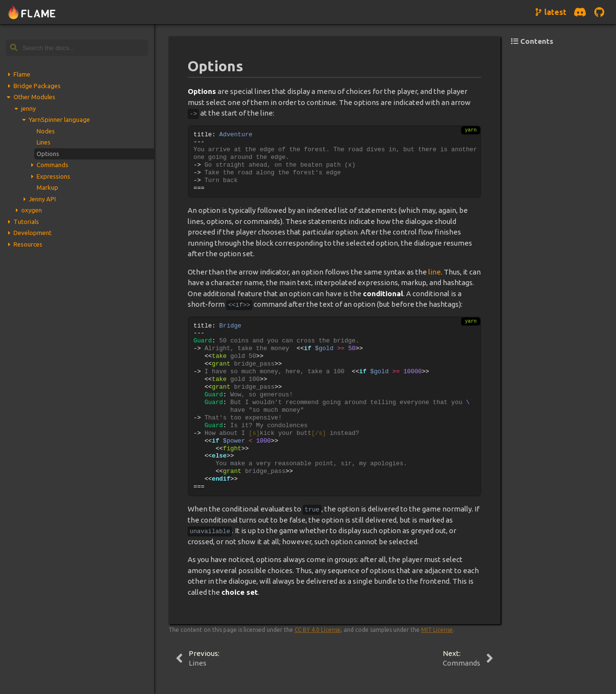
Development (32, 233)
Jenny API (42, 199)
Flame (22, 74)
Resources (28, 244)
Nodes (46, 131)
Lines (44, 142)
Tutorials (26, 222)
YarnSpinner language (59, 119)
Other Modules (34, 97)
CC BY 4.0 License (318, 630)
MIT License (437, 630)
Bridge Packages (37, 86)
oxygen (32, 210)
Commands (52, 165)
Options (48, 154)
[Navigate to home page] (32, 12)
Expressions (53, 176)
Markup (47, 187)
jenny (28, 108)
